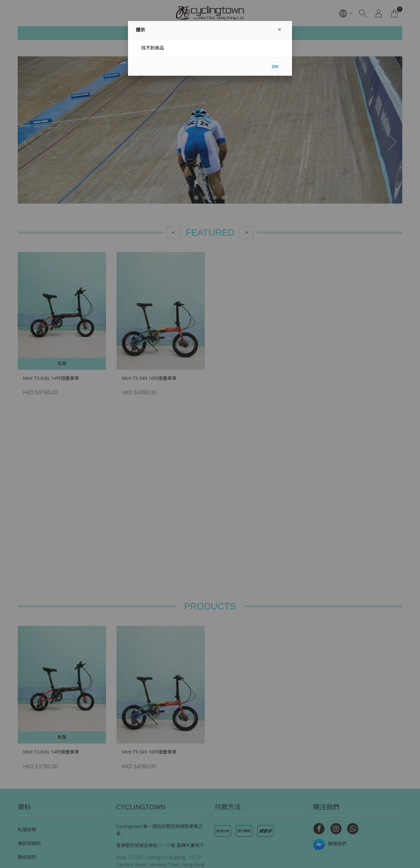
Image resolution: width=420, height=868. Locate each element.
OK (275, 66)
